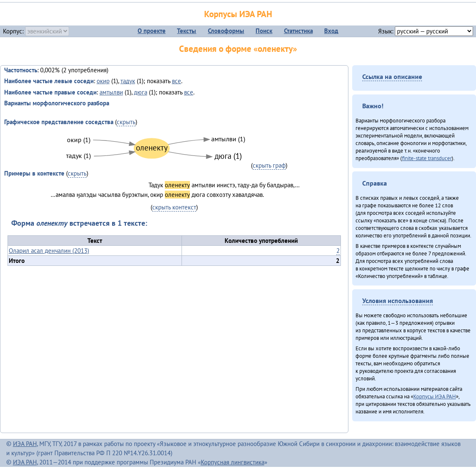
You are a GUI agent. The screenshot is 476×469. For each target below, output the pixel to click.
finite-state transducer (427, 158)
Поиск (264, 31)
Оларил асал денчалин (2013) (49, 251)
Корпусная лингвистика (233, 462)
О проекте (152, 31)
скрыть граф (269, 165)
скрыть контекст (174, 207)
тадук (128, 81)
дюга (141, 92)
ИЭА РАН (25, 444)
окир (103, 81)
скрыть (126, 122)
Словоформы (226, 31)
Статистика (298, 31)
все (177, 81)
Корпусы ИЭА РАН (238, 14)
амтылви (111, 92)
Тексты (187, 31)
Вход (331, 31)
